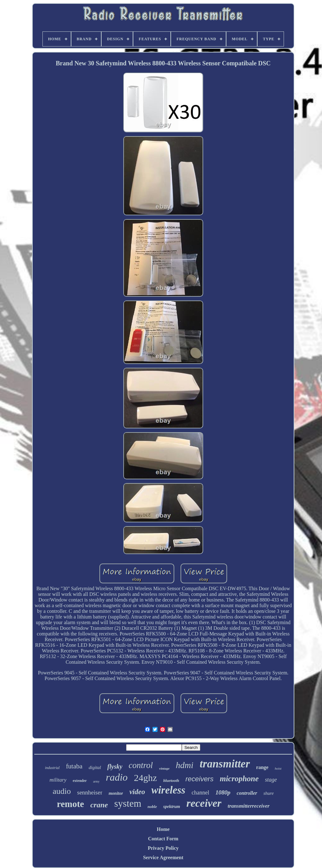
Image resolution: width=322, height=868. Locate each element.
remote (70, 804)
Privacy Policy (163, 848)
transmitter (225, 764)
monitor (116, 793)
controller (247, 793)
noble (152, 807)
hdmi (185, 765)
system (128, 803)
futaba (74, 766)
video (137, 792)
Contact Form (163, 839)
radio (117, 777)
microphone (239, 779)
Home (163, 829)
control (141, 765)
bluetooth (171, 780)
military (58, 780)
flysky (115, 766)
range (262, 767)
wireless (168, 790)
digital (95, 767)
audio (62, 791)
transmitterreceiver (249, 806)
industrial (52, 768)
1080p (223, 792)
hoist (278, 768)
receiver (204, 803)
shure (269, 793)
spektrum (172, 807)
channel (200, 793)
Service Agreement (163, 857)
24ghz (145, 778)
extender (80, 781)
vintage (164, 768)
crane (99, 805)
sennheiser (90, 792)
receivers (200, 779)
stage (271, 780)
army (96, 781)
